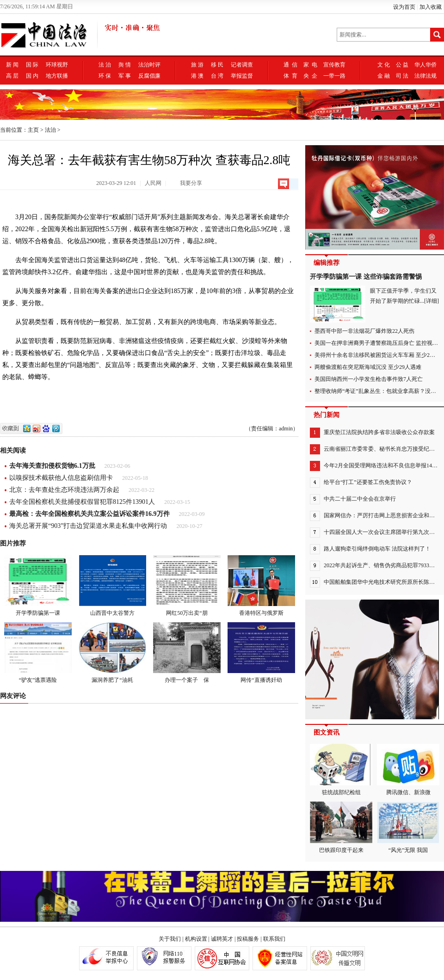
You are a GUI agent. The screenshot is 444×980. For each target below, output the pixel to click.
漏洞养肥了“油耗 (112, 653)
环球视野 (57, 65)
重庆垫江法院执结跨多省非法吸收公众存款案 (379, 432)
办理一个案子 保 (187, 653)
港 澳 (197, 76)
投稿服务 (248, 939)
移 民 (217, 65)
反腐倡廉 (149, 76)
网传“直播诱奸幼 (261, 653)
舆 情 (125, 65)
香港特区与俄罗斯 (261, 586)
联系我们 (274, 939)
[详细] (432, 301)
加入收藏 (431, 7)
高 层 (12, 76)
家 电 (310, 65)
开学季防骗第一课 (38, 586)
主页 (33, 130)
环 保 (105, 76)
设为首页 (404, 7)
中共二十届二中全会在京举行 (360, 499)
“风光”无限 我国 (408, 827)
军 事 (125, 76)
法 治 (105, 65)
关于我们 (170, 939)
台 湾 (217, 76)
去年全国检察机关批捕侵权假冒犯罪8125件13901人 (82, 502)
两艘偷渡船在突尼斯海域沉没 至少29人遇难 (368, 367)
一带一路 (334, 76)
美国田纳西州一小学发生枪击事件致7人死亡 (369, 379)
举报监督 (242, 76)
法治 (50, 130)
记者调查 (242, 65)
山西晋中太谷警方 (112, 586)
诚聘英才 (222, 939)
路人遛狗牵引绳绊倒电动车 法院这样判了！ (377, 549)
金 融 (384, 76)
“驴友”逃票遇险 (38, 653)
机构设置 (196, 939)
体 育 (290, 76)
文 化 (384, 65)
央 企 (310, 76)
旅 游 (197, 65)
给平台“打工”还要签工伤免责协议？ (368, 482)
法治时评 (149, 65)
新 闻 (12, 65)
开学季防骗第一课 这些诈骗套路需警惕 (366, 277)
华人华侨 (425, 65)
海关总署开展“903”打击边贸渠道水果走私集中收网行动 (88, 526)
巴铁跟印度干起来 (341, 827)
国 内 (32, 76)
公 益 (402, 65)
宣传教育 (334, 65)
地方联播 (57, 76)
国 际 (32, 65)
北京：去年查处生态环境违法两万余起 (64, 490)
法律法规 (425, 76)
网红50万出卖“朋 (187, 586)
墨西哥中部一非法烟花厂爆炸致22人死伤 (364, 331)
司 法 (402, 76)
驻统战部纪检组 (341, 770)
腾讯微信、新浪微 (408, 770)
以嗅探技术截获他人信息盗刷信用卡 (61, 478)
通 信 (290, 65)
